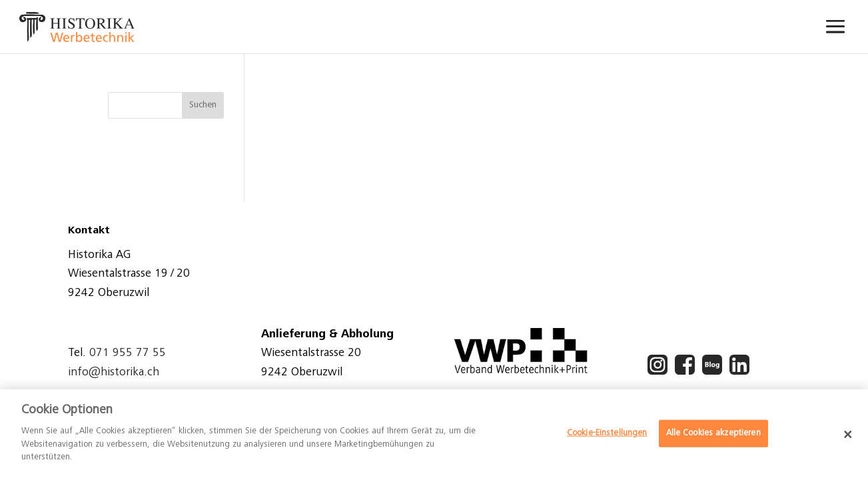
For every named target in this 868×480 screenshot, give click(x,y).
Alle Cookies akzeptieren (713, 433)
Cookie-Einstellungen (607, 433)
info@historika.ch (114, 373)
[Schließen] (848, 435)
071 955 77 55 (128, 353)
